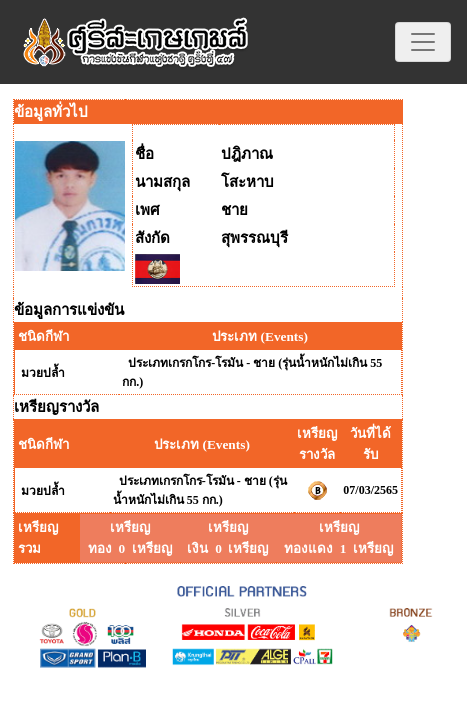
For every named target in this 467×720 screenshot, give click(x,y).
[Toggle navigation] (423, 42)
